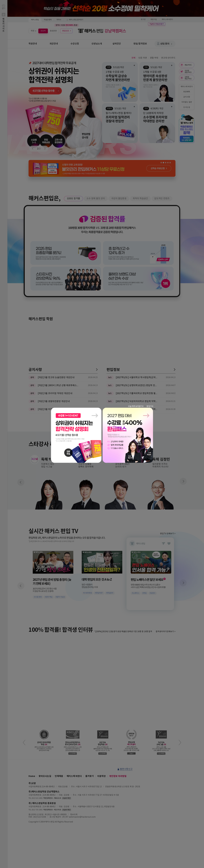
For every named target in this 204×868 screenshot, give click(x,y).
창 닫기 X (150, 406)
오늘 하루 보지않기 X (136, 406)
